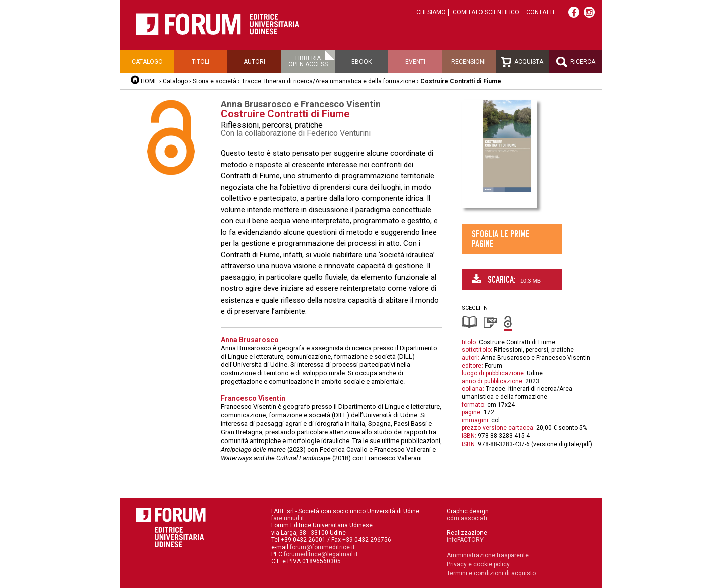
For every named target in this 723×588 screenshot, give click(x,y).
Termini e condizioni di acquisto (491, 573)
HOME (149, 81)
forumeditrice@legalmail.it (321, 554)
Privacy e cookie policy (478, 564)
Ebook (361, 62)
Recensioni (468, 62)
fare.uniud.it (288, 518)
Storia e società (215, 81)
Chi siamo (431, 12)
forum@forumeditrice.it (322, 547)
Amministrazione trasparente (488, 555)
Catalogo (147, 62)
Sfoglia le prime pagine (501, 239)
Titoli (201, 62)
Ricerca (576, 62)
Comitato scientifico (486, 12)
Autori (254, 62)
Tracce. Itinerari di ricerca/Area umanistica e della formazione (328, 81)
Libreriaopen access (308, 61)
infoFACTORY (465, 540)
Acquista (522, 62)
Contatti (540, 12)
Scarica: (506, 280)
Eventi (415, 62)
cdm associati (467, 518)
